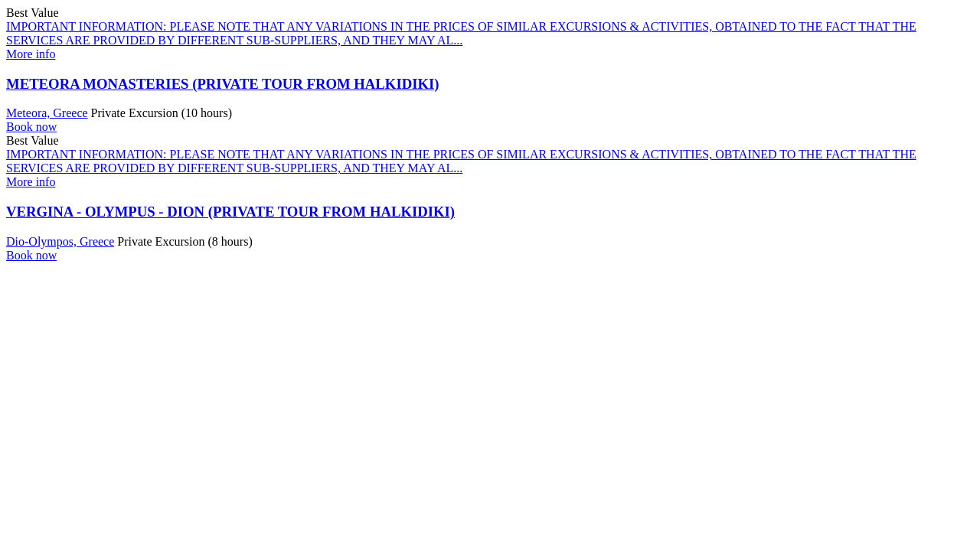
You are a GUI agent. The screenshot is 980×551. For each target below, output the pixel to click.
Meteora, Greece (47, 113)
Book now (31, 127)
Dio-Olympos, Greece (60, 241)
